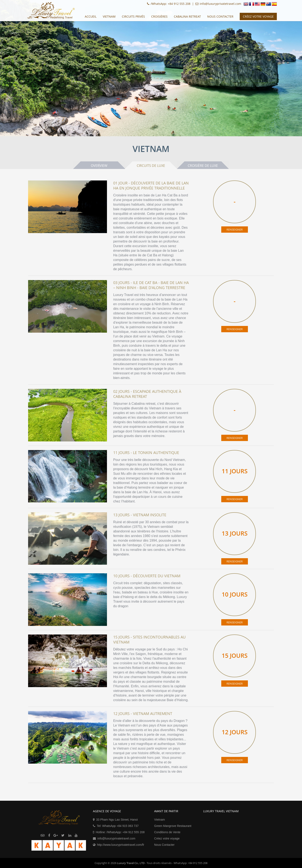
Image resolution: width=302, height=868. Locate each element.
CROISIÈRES (159, 16)
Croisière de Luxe (203, 166)
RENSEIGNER (235, 230)
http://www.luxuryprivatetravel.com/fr (121, 845)
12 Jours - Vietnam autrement (143, 714)
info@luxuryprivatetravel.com (117, 838)
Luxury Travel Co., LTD (131, 863)
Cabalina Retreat (187, 16)
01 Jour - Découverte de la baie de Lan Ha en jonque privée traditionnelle (151, 186)
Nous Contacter (220, 16)
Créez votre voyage (167, 838)
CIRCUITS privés (133, 16)
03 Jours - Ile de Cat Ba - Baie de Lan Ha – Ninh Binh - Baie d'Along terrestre (151, 285)
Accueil (91, 16)
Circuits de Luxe (151, 166)
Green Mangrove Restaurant (173, 826)
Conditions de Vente (167, 832)
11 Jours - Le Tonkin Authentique (146, 453)
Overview (99, 166)
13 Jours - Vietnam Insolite (140, 515)
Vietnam (109, 16)
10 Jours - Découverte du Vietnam (147, 576)
